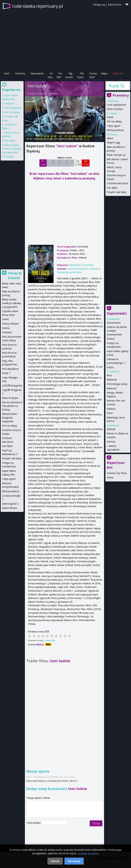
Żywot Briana (9, 508)
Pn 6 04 (43, 163)
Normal (111, 442)
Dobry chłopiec (11, 324)
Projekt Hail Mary (117, 192)
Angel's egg (113, 142)
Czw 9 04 (63, 163)
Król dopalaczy (13, 108)
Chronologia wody (117, 384)
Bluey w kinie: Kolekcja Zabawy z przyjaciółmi (12, 149)
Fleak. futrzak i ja (116, 155)
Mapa (104, 73)
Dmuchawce (114, 323)
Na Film (59, 75)
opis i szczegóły (57, 139)
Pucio (110, 413)
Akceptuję (74, 861)
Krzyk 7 (6, 373)
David (110, 117)
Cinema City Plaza (117, 473)
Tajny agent (114, 126)
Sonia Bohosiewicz (77, 269)
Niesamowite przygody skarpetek (9, 418)
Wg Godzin (69, 75)
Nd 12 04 (86, 163)
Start (7, 73)
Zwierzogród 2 (10, 504)
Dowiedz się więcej (88, 853)
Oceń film (50, 640)
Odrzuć (55, 861)
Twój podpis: (34, 823)
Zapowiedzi (37, 73)
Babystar (112, 379)
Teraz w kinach (15, 275)
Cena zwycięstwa (116, 105)
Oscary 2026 (93, 75)
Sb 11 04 (78, 163)
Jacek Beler (76, 272)
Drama (111, 339)
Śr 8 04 (56, 163)
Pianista (111, 409)
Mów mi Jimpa (115, 109)
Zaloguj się (99, 5)
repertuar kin (40, 139)
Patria (110, 477)
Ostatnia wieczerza (117, 183)
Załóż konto (115, 5)
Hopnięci (10, 103)
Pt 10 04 (70, 163)
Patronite (118, 73)
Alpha (110, 138)
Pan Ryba (112, 188)
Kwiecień (112, 388)
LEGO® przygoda (12, 385)
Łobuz (110, 367)
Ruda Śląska (117, 86)
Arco (109, 375)
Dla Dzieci (80, 75)
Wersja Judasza (115, 130)
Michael (111, 429)
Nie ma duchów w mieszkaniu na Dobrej (12, 406)
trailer (70, 139)
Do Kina (50, 75)
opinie (79, 139)
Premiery (20, 73)
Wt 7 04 (50, 163)
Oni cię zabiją (114, 121)
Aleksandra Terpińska (47, 93)
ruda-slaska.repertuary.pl (38, 6)
